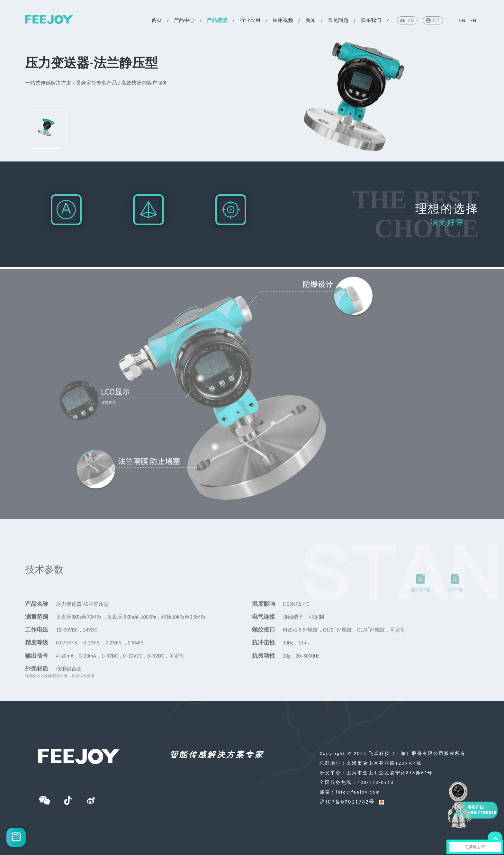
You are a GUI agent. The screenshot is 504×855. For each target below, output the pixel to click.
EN (473, 20)
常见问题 (338, 20)
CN (462, 20)
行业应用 (250, 20)
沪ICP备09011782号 (347, 802)
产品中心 (184, 20)
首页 (157, 20)
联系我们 (371, 20)
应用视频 (283, 20)
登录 (433, 20)
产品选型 (217, 20)
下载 (407, 20)
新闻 (310, 20)
